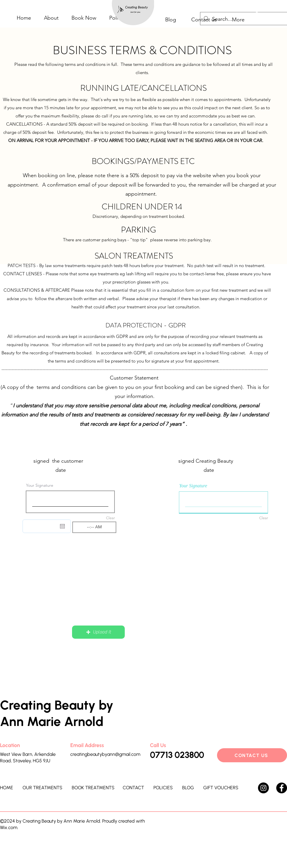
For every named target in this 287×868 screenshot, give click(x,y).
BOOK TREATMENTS (93, 788)
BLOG (188, 788)
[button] (98, 632)
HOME (7, 788)
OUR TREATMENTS (42, 788)
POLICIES (163, 788)
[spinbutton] (94, 527)
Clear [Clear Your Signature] (110, 518)
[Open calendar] (62, 526)
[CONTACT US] (252, 755)
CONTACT (133, 788)
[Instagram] (263, 788)
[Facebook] (282, 788)
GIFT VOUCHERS (221, 788)
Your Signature (40, 485)
